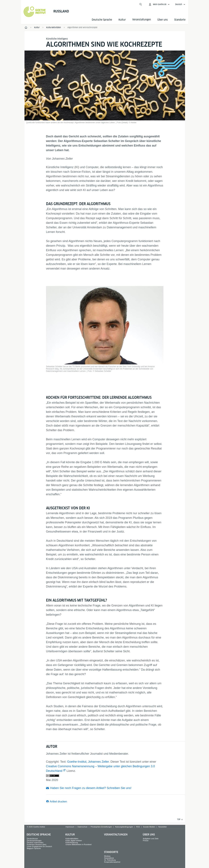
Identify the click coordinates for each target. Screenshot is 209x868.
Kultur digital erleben (74, 841)
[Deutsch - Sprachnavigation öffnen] (180, 4)
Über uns (163, 20)
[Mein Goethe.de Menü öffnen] (159, 4)
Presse (146, 841)
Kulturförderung (72, 842)
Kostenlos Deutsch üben (36, 844)
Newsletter (162, 827)
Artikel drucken (58, 802)
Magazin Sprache (34, 848)
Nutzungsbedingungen (124, 827)
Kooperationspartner (112, 862)
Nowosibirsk (109, 858)
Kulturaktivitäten (72, 839)
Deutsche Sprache (102, 20)
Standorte (180, 20)
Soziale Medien (149, 827)
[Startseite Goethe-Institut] (35, 12)
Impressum (70, 827)
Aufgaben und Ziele (151, 839)
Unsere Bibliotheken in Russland (78, 844)
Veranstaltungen (116, 835)
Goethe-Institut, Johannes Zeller (88, 762)
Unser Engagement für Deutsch (39, 846)
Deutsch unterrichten (35, 842)
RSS (138, 827)
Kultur (122, 20)
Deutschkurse (32, 839)
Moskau (107, 856)
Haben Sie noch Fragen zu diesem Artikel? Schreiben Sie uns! (91, 788)
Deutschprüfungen (34, 841)
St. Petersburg (110, 860)
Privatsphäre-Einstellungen (101, 827)
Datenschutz (83, 827)
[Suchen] (141, 4)
